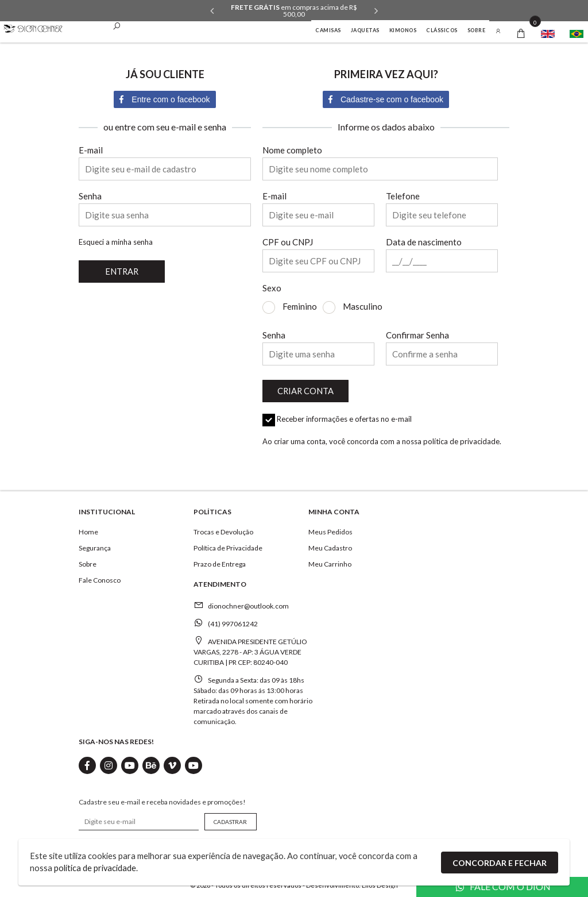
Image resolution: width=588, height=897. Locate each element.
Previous (212, 11)
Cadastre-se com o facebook (386, 99)
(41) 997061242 (233, 621)
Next (376, 11)
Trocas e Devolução (223, 530)
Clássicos (442, 30)
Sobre (477, 30)
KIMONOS (403, 30)
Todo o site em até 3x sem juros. (294, 7)
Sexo (272, 288)
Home (88, 530)
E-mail (91, 150)
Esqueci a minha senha (116, 242)
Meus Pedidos (330, 530)
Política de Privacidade (228, 546)
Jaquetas (365, 30)
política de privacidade (461, 439)
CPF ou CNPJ (288, 242)
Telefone (403, 196)
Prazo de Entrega (220, 562)
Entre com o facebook (165, 99)
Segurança (95, 546)
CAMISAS (328, 30)
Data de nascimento (424, 242)
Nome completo (292, 150)
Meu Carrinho (330, 562)
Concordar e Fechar (500, 862)
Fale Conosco (100, 578)
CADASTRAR (228, 819)
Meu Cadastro (330, 546)
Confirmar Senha (417, 335)
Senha (90, 196)
